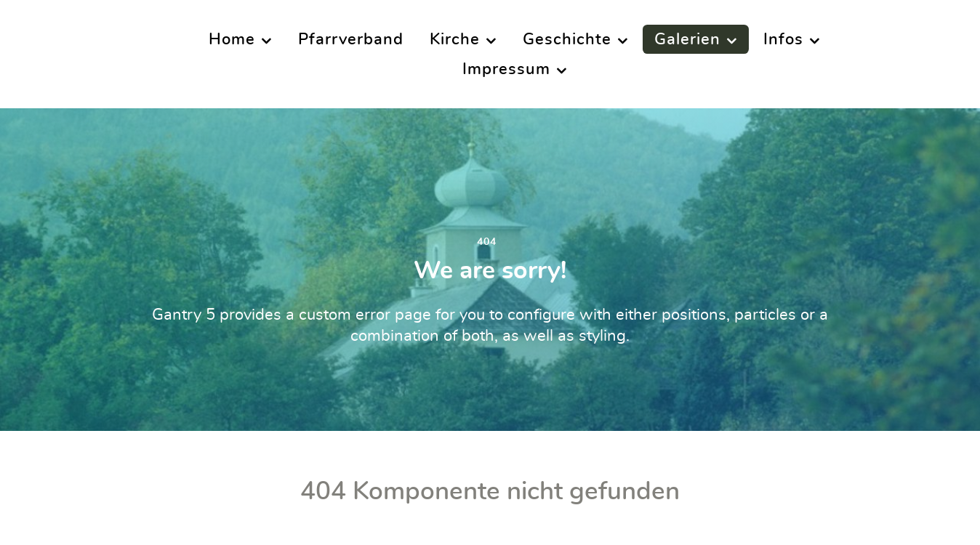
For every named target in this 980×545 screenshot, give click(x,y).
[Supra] (73, 53)
